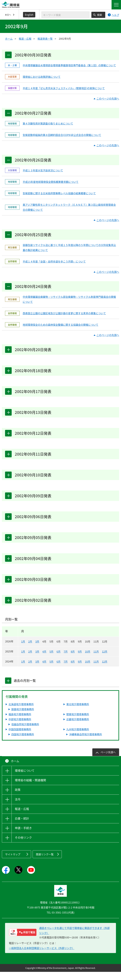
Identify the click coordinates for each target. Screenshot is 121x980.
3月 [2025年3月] (37, 660)
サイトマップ (13, 862)
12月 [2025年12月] (105, 660)
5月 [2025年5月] (51, 660)
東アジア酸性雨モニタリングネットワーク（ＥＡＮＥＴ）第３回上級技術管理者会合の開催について (69, 208)
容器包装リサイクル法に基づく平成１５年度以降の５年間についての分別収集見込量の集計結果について (69, 249)
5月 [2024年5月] (51, 670)
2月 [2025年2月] (30, 660)
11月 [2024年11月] (96, 670)
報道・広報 (25, 39)
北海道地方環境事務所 (21, 712)
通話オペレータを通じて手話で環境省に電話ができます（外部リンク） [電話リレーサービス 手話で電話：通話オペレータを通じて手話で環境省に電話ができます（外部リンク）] (74, 939)
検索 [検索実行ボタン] (100, 15)
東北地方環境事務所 (78, 712)
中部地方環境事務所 (20, 727)
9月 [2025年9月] (80, 660)
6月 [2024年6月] (59, 670)
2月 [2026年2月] (30, 650)
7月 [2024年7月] (66, 670)
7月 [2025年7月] (66, 660)
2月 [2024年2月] (30, 670)
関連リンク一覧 (45, 862)
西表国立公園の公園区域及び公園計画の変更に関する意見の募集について (64, 316)
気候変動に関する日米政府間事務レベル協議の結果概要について (59, 194)
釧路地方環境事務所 (23, 717)
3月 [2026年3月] (37, 650)
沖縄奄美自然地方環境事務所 (86, 742)
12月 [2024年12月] (105, 670)
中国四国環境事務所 (20, 737)
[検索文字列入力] (65, 15)
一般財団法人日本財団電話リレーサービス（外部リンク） (42, 956)
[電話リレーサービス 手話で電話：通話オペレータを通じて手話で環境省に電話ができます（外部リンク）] (23, 940)
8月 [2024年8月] (73, 670)
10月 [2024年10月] (88, 670)
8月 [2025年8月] (73, 660)
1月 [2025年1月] (23, 660)
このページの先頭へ (108, 99)
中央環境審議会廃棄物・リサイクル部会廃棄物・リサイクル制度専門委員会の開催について (69, 302)
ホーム (9, 39)
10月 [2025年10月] (88, 660)
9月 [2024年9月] (80, 670)
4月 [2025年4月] (44, 660)
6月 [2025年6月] (59, 660)
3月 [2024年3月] (37, 670)
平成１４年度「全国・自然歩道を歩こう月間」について (54, 263)
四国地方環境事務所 (23, 742)
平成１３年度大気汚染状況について (43, 172)
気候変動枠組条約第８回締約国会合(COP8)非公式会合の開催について (62, 136)
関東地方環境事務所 (78, 722)
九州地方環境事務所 (78, 737)
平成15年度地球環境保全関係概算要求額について (51, 183)
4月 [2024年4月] (44, 670)
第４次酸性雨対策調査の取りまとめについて (48, 124)
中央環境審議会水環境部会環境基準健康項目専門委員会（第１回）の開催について (69, 66)
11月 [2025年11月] (96, 660)
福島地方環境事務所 (20, 722)
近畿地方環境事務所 (78, 727)
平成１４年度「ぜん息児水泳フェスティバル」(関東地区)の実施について (64, 89)
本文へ (8, 15)
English (29, 15)
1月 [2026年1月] (23, 650)
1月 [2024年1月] (23, 670)
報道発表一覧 (45, 39)
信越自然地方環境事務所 (25, 732)
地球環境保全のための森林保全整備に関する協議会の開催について (60, 327)
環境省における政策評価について (42, 77)
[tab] (8, 689)
